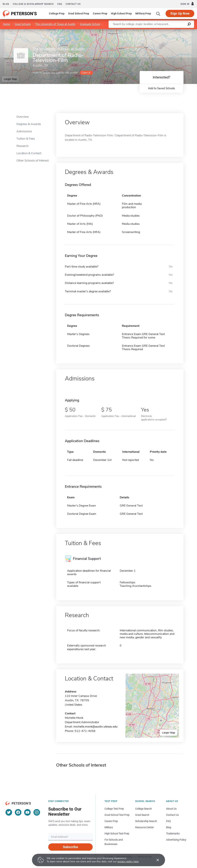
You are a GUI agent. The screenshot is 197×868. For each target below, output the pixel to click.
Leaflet (153, 31)
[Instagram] (37, 812)
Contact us (73, 4)
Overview (23, 117)
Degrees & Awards (29, 124)
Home (7, 24)
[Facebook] (18, 812)
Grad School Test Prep (117, 815)
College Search (144, 809)
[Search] (158, 14)
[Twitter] (9, 812)
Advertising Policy (176, 840)
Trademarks (173, 834)
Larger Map (10, 79)
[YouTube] (27, 812)
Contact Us (172, 815)
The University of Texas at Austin (55, 24)
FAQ (60, 4)
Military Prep (143, 14)
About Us (171, 809)
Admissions (24, 131)
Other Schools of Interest (33, 161)
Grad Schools (23, 24)
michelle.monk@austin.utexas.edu (95, 727)
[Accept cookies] (155, 860)
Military (109, 827)
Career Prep (100, 14)
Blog (6, 4)
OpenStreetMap (172, 31)
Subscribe (70, 847)
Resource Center (145, 827)
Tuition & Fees (26, 139)
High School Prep (121, 14)
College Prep (57, 14)
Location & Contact (29, 153)
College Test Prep (114, 809)
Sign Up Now (180, 13)
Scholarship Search (146, 821)
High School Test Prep (117, 834)
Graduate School (90, 24)
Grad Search (142, 815)
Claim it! (86, 73)
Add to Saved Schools (161, 88)
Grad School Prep (79, 14)
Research (22, 146)
